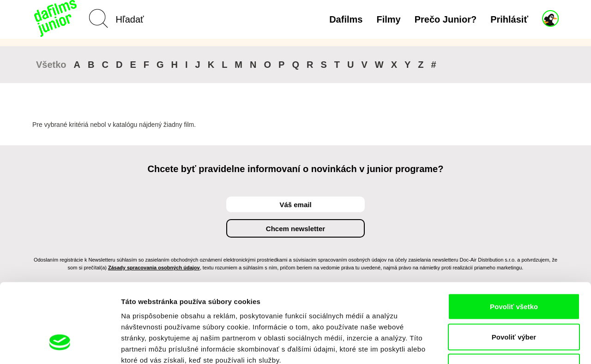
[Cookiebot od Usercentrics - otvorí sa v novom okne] (60, 346)
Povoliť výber (514, 273)
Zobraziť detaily (482, 346)
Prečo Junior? (446, 19)
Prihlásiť (509, 19)
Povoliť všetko (514, 243)
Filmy (388, 19)
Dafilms (346, 19)
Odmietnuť (514, 303)
